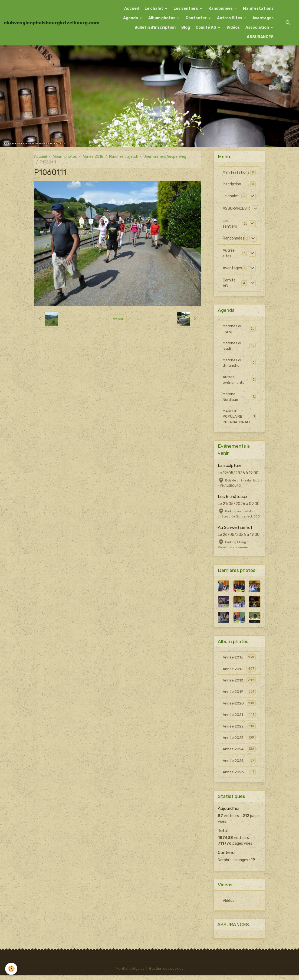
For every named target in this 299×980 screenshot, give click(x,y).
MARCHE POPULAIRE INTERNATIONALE (239, 418)
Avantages (263, 18)
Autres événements (239, 381)
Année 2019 (239, 694)
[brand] (52, 23)
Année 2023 (239, 741)
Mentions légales (130, 973)
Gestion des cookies (166, 973)
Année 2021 (239, 717)
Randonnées (221, 9)
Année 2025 (239, 764)
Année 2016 (239, 659)
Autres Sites (230, 18)
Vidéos (233, 27)
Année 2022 (239, 729)
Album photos (162, 18)
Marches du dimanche (239, 363)
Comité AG (206, 27)
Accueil (132, 9)
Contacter (197, 18)
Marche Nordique (239, 398)
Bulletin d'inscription (155, 27)
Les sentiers (186, 9)
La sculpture (230, 468)
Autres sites (229, 253)
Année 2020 (239, 706)
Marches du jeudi (123, 157)
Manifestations (258, 9)
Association (258, 27)
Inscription (232, 184)
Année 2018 (93, 157)
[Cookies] (11, 969)
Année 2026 (239, 776)
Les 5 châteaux (233, 499)
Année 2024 (239, 752)
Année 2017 (239, 671)
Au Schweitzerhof (235, 530)
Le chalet (154, 9)
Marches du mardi (239, 329)
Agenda (131, 18)
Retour (118, 319)
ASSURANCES (260, 37)
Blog (186, 27)
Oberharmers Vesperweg (165, 157)
